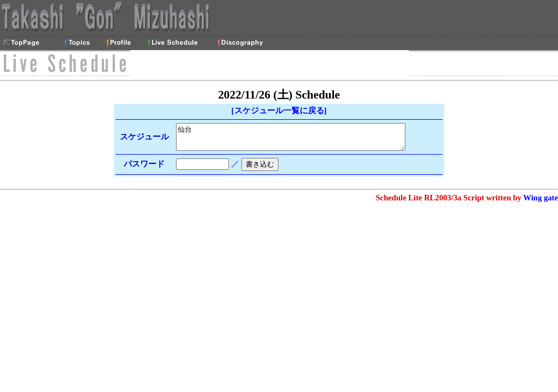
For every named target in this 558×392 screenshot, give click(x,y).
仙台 (299, 139)
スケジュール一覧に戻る (279, 111)
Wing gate (541, 203)
